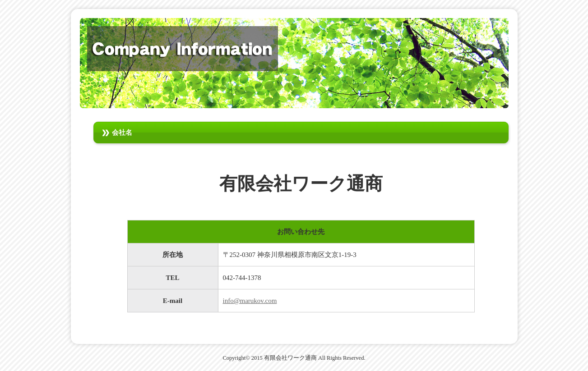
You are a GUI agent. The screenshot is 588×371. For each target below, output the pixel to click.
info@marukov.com (250, 301)
